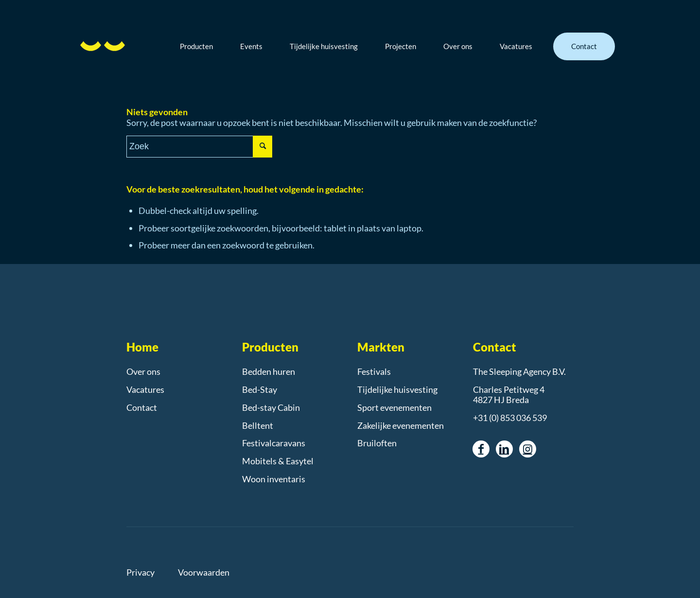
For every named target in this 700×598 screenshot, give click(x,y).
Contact (142, 407)
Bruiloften (377, 443)
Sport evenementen (394, 407)
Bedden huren (269, 371)
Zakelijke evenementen (401, 425)
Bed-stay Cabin (271, 407)
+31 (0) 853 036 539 (510, 418)
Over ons (143, 371)
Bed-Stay (260, 389)
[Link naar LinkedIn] (504, 449)
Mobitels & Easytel (278, 461)
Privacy (140, 572)
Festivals (374, 371)
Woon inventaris (274, 479)
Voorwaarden (204, 572)
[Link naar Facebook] (481, 449)
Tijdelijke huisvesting (397, 389)
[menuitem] (204, 46)
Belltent (258, 425)
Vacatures (145, 389)
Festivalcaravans (274, 443)
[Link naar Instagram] (528, 449)
